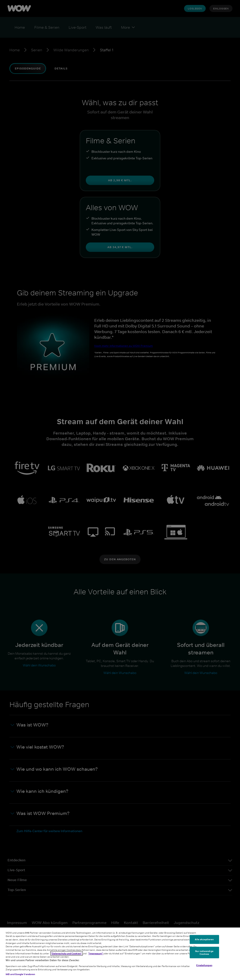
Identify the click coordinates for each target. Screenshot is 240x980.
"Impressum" (96, 953)
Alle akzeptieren (204, 939)
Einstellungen (204, 965)
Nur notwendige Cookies (204, 952)
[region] (120, 954)
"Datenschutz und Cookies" (67, 953)
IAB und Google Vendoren (20, 974)
